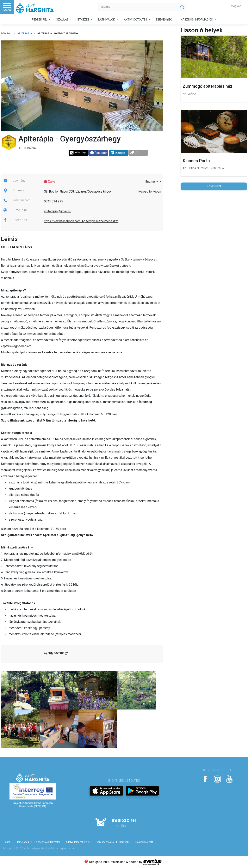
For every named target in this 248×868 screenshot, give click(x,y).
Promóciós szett (144, 842)
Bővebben (214, 186)
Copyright (124, 842)
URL (135, 153)
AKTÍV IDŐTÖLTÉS (136, 20)
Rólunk (7, 842)
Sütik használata (105, 842)
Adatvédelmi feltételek (78, 842)
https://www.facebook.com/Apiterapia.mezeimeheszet (81, 221)
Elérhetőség (22, 842)
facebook (99, 153)
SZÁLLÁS (63, 20)
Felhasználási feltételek (47, 842)
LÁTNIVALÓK (107, 20)
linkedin (118, 153)
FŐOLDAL (6, 33)
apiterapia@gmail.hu (58, 211)
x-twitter (78, 153)
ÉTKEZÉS (84, 20)
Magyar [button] (236, 6)
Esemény (152, 182)
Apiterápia (25, 33)
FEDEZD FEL (40, 20)
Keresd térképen (150, 192)
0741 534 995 (53, 201)
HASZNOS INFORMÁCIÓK (197, 20)
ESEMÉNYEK (164, 20)
